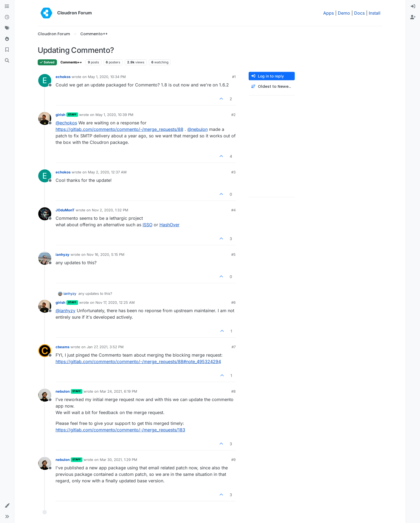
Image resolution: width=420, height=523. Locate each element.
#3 (233, 172)
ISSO (148, 225)
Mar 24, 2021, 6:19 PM (118, 391)
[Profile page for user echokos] (45, 80)
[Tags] (7, 28)
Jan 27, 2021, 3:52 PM (105, 347)
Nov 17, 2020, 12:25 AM (115, 302)
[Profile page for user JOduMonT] (45, 214)
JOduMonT (65, 210)
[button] (7, 506)
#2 (233, 115)
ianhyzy (62, 254)
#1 (234, 77)
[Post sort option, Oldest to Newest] (272, 87)
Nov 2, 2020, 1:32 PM (110, 210)
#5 (233, 254)
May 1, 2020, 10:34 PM (107, 77)
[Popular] (7, 39)
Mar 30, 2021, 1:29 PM (118, 460)
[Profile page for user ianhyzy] (45, 258)
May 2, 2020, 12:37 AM (107, 172)
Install (375, 13)
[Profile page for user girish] (45, 118)
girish (60, 115)
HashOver (169, 225)
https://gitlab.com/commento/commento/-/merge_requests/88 (119, 129)
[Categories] (7, 7)
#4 (233, 210)
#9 (233, 460)
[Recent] (7, 17)
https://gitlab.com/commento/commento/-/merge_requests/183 (120, 430)
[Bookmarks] (7, 50)
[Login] (413, 7)
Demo (344, 13)
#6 (233, 302)
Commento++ (71, 62)
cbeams (62, 347)
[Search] (7, 61)
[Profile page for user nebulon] (45, 395)
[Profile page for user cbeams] (45, 351)
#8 (233, 391)
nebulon (63, 391)
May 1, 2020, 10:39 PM (114, 115)
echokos (63, 77)
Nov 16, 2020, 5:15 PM (106, 254)
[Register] (413, 17)
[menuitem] (413, 7)
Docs (359, 13)
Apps (328, 13)
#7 (234, 347)
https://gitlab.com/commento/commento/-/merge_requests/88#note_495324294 (138, 361)
